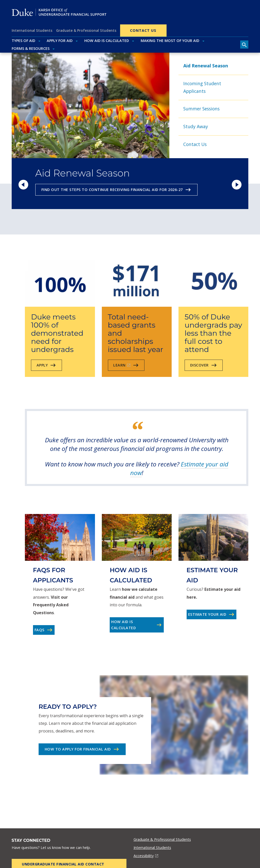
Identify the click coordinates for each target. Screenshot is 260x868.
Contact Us (143, 30)
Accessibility (144, 856)
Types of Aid (23, 41)
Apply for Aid (60, 41)
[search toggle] (244, 45)
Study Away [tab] (196, 126)
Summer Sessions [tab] (201, 109)
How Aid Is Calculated (107, 41)
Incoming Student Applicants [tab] (202, 87)
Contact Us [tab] (195, 144)
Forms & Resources (31, 48)
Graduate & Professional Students (86, 30)
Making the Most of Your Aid (170, 41)
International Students (32, 30)
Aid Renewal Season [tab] (206, 66)
